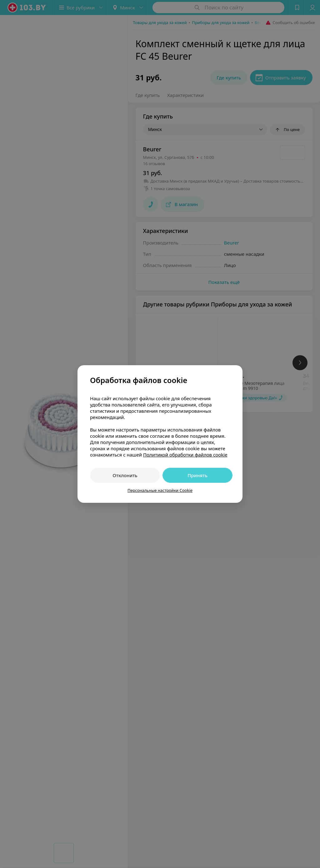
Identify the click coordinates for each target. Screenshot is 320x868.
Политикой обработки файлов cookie (185, 455)
